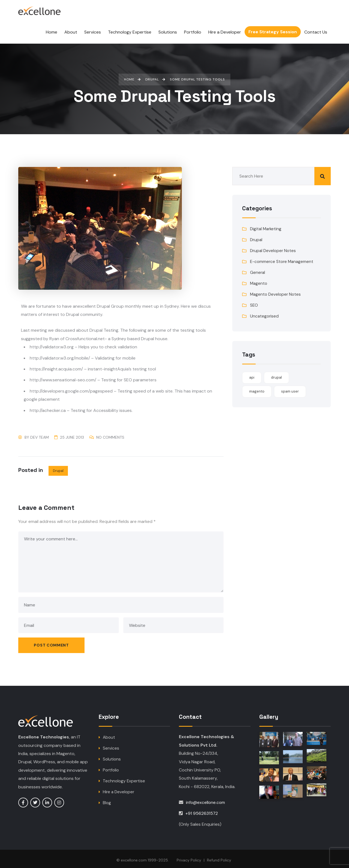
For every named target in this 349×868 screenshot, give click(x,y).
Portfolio (111, 767)
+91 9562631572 (202, 811)
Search (323, 173)
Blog (107, 800)
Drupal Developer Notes (274, 248)
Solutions (112, 756)
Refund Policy (219, 857)
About (109, 734)
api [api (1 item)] (252, 374)
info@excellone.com (206, 800)
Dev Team (40, 434)
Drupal (58, 467)
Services (111, 745)
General (258, 269)
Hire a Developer (119, 789)
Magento (259, 280)
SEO (254, 302)
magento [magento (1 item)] (257, 388)
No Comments (110, 434)
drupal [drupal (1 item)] (276, 374)
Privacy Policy (189, 857)
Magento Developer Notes (276, 291)
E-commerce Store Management (283, 258)
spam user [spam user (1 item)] (290, 388)
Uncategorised (265, 313)
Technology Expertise (124, 778)
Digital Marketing (267, 226)
